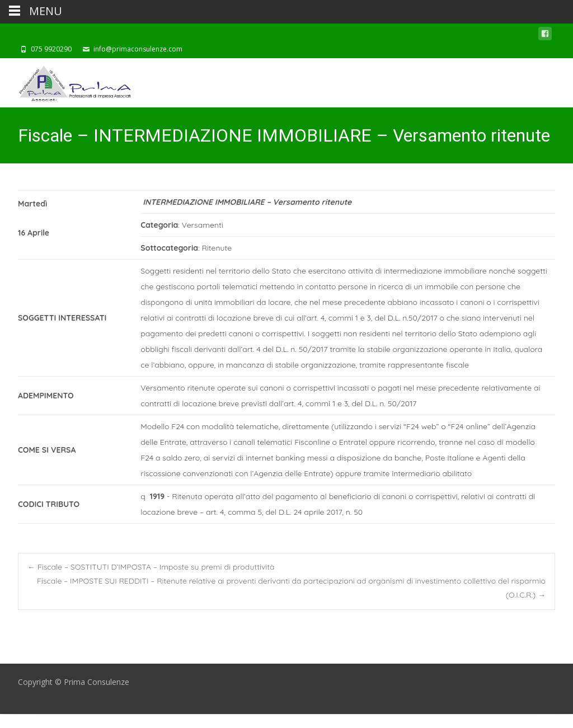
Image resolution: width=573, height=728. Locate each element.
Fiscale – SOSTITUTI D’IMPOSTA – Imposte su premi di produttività (151, 567)
